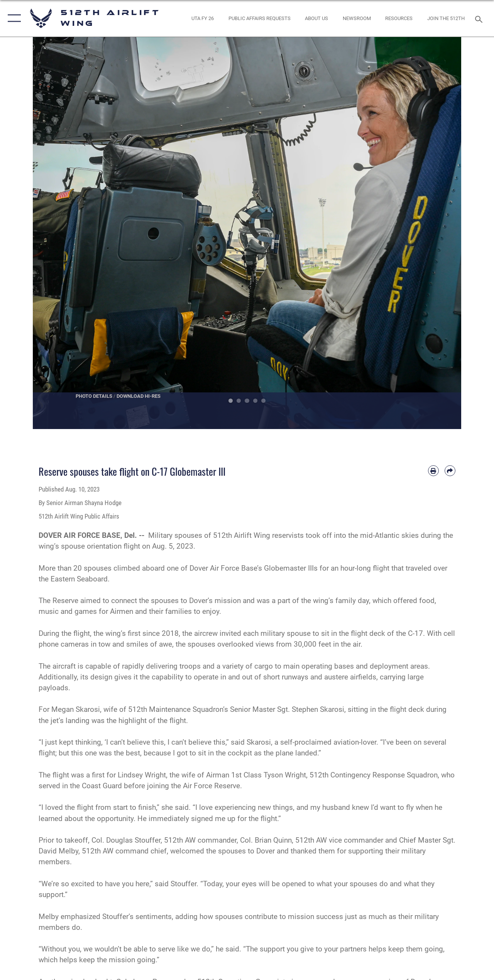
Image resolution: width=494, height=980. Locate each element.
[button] (13, 18)
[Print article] (433, 471)
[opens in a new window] (203, 19)
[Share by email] (450, 471)
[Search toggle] (480, 18)
